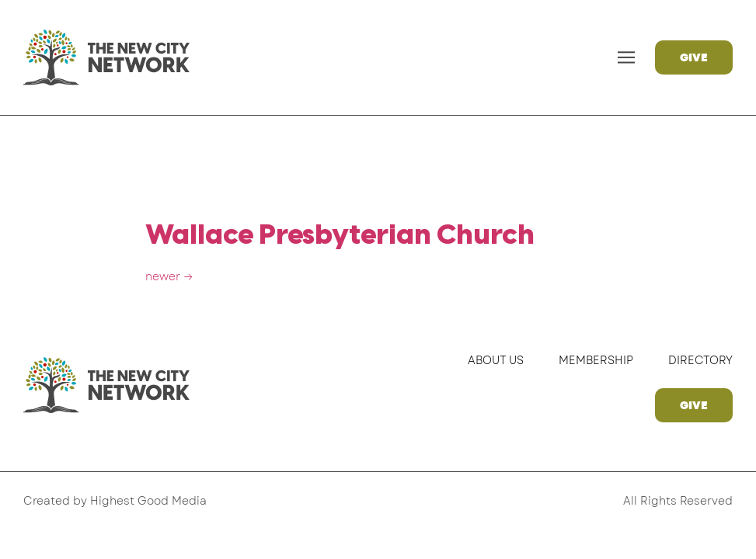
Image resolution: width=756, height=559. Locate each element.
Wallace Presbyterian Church (340, 236)
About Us (496, 360)
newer (169, 276)
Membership (596, 360)
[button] (627, 58)
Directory (700, 360)
